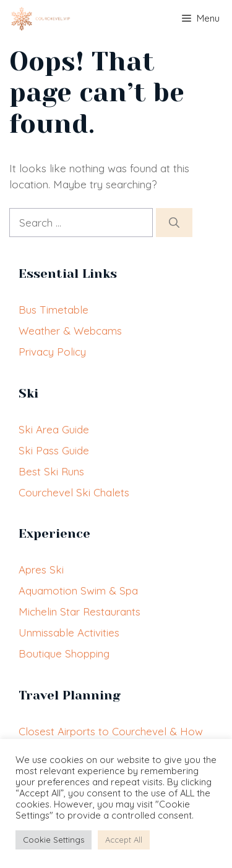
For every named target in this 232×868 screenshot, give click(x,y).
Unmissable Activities (69, 632)
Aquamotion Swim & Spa (78, 590)
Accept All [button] (124, 840)
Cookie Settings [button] (54, 840)
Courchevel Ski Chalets (74, 492)
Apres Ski (41, 570)
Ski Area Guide (54, 429)
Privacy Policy (52, 352)
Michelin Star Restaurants (79, 611)
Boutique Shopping (64, 653)
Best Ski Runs (51, 471)
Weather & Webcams (70, 331)
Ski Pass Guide (54, 450)
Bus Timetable (54, 310)
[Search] (174, 223)
